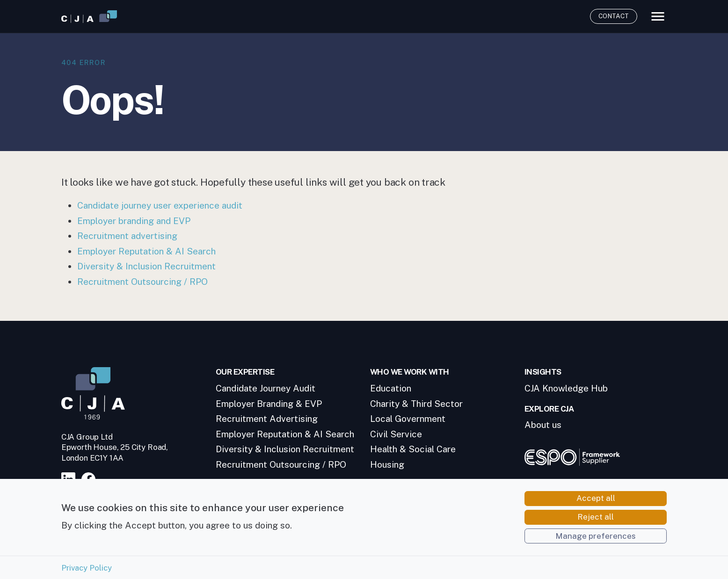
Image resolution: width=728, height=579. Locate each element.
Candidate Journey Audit (266, 388)
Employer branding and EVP (134, 221)
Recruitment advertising (127, 236)
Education (391, 388)
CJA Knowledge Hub (566, 388)
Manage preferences (596, 542)
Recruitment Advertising (267, 419)
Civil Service (396, 434)
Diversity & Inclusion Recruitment (146, 266)
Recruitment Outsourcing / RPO (142, 282)
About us (543, 425)
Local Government (408, 419)
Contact (614, 16)
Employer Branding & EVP (269, 404)
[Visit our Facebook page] (91, 478)
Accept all (596, 504)
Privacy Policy (87, 573)
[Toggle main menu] (658, 16)
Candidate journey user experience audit (160, 205)
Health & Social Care (413, 449)
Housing (387, 464)
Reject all (596, 522)
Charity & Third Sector (416, 404)
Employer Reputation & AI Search (146, 251)
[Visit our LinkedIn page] (70, 478)
